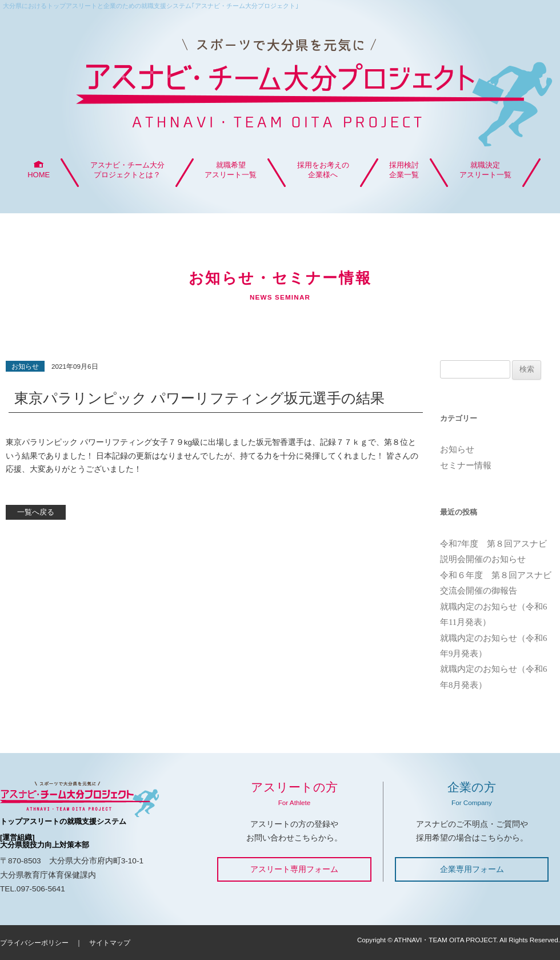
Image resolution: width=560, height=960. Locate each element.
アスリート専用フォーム (294, 869)
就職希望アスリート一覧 (231, 170)
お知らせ (457, 449)
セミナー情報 (466, 465)
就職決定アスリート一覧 (485, 170)
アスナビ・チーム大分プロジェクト (280, 86)
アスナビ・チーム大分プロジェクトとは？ (127, 170)
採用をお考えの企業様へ (323, 170)
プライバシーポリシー (34, 943)
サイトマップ (110, 943)
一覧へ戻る (36, 512)
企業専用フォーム (472, 869)
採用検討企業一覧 (404, 170)
